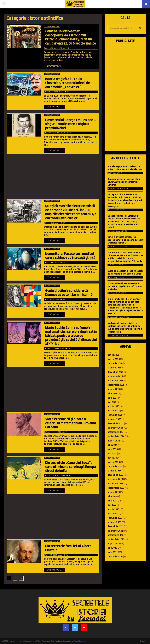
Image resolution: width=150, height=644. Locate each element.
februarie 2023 (115, 518)
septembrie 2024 (116, 436)
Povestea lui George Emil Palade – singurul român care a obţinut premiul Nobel (71, 124)
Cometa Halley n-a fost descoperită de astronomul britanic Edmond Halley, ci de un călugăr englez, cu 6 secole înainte (71, 37)
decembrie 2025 (116, 372)
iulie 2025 (112, 394)
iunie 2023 (112, 501)
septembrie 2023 (116, 488)
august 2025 (114, 389)
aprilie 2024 (113, 458)
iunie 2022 (113, 552)
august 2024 (114, 441)
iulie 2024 (112, 445)
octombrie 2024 (115, 432)
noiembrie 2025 (115, 377)
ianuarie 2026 (114, 368)
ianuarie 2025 (114, 419)
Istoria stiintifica (52, 26)
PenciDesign (79, 641)
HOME (143, 641)
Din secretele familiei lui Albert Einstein (68, 548)
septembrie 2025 (116, 385)
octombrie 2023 (115, 484)
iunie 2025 (113, 398)
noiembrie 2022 (115, 531)
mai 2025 (112, 402)
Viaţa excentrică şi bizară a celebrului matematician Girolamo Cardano (71, 423)
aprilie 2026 (113, 355)
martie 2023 (114, 514)
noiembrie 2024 (115, 428)
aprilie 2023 (113, 510)
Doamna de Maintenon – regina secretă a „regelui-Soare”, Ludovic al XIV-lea (125, 287)
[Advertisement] (53, 177)
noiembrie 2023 (115, 479)
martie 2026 (114, 359)
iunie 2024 (113, 449)
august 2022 (114, 544)
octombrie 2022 (115, 535)
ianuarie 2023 (114, 522)
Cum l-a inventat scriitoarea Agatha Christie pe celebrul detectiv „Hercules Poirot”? (125, 240)
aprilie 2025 (113, 407)
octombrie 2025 (115, 381)
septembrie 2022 (116, 540)
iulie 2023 (112, 497)
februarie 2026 (115, 364)
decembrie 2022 (116, 527)
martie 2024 (114, 462)
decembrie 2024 (116, 424)
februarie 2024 (115, 467)
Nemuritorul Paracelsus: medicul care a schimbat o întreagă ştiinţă (70, 256)
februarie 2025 (115, 415)
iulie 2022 (112, 548)
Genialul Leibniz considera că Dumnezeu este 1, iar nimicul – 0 (69, 293)
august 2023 (114, 492)
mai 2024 (112, 454)
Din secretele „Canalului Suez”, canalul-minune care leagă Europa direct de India (71, 467)
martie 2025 (114, 411)
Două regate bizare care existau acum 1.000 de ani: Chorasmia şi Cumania (124, 182)
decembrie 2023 (115, 475)
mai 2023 (112, 505)
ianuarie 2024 (114, 471)
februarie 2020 (115, 557)
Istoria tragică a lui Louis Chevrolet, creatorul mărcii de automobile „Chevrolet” (68, 83)
